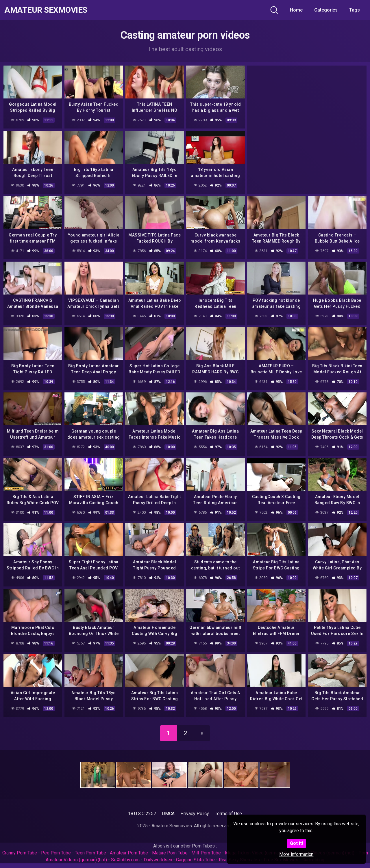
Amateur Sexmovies (46, 10)
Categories (326, 10)
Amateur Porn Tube (129, 853)
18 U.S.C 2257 (142, 814)
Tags (355, 10)
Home (296, 10)
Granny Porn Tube (20, 853)
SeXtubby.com (126, 860)
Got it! (296, 843)
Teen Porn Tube (90, 853)
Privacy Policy (195, 814)
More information (296, 854)
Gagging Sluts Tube (195, 860)
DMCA (168, 814)
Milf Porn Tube (206, 853)
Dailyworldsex (158, 860)
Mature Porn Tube (170, 853)
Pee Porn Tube (56, 853)
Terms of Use (228, 814)
